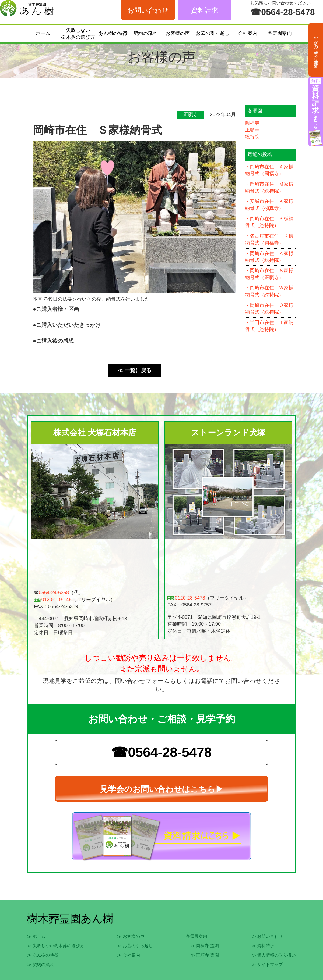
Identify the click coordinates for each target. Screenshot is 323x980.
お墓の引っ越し (213, 33)
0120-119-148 (57, 600)
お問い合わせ (148, 10)
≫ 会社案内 (128, 955)
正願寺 (252, 130)
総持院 (252, 137)
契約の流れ (145, 33)
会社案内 (248, 33)
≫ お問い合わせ (267, 936)
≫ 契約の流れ (41, 965)
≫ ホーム (36, 936)
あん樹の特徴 (113, 33)
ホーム (43, 33)
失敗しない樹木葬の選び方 (78, 34)
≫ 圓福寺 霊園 (205, 946)
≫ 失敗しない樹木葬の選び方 (56, 946)
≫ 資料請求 (263, 946)
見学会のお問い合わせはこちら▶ (162, 789)
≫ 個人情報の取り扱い (274, 955)
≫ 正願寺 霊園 (205, 955)
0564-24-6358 (54, 593)
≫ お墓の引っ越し (135, 946)
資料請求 (205, 10)
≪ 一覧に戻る (135, 370)
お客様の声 (178, 33)
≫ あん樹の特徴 (43, 955)
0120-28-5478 (190, 598)
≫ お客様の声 (131, 936)
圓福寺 (252, 123)
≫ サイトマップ (267, 965)
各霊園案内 (280, 33)
